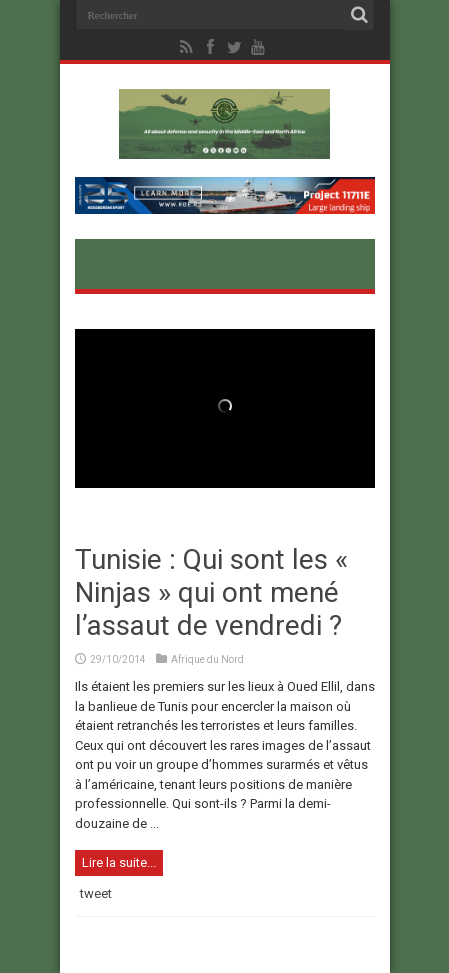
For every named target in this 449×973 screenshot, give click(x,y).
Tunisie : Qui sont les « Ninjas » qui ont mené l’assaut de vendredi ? (211, 592)
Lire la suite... (119, 862)
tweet (96, 893)
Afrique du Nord (207, 659)
